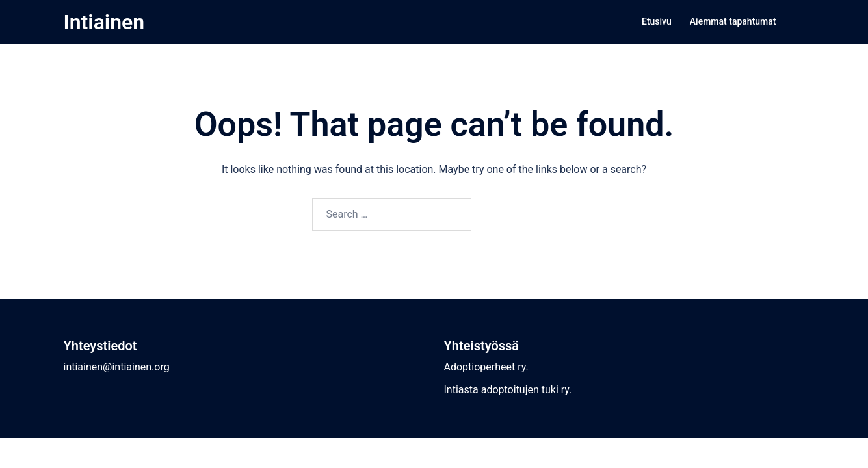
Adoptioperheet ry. (486, 367)
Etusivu (657, 21)
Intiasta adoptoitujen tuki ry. (508, 390)
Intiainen (104, 22)
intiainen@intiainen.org (117, 367)
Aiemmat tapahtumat (733, 21)
